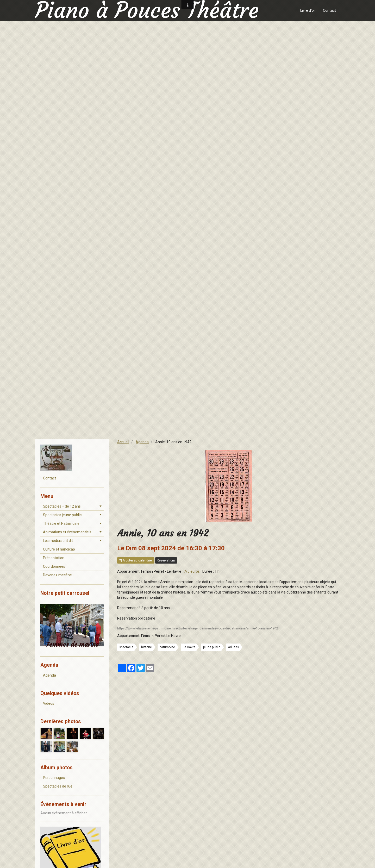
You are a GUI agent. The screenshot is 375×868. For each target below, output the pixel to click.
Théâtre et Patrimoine (61, 523)
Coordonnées (54, 566)
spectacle (126, 647)
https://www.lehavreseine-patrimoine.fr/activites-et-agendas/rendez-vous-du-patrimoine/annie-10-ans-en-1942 (198, 628)
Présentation (54, 558)
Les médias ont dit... (59, 541)
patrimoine (167, 647)
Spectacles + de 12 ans (62, 506)
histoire (146, 647)
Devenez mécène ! (58, 575)
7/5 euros (192, 571)
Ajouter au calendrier (136, 560)
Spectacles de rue (58, 786)
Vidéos (49, 703)
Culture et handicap (59, 549)
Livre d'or (308, 10)
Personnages (54, 778)
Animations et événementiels (67, 532)
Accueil (123, 442)
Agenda (142, 442)
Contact (329, 10)
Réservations (166, 560)
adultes (233, 647)
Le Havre (189, 647)
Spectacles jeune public (62, 515)
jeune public (212, 647)
